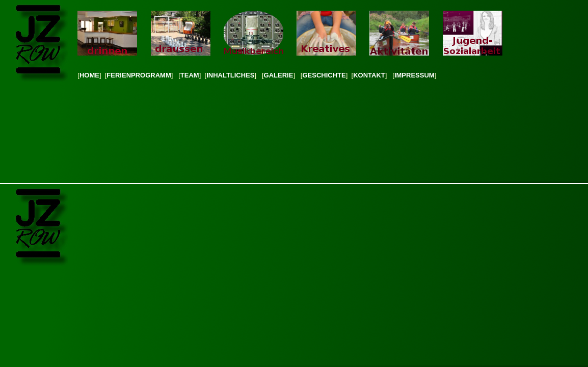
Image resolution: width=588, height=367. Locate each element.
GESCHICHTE (324, 75)
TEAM (190, 75)
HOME (89, 75)
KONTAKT (369, 75)
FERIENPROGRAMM (139, 75)
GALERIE (279, 75)
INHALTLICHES (230, 75)
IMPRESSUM (415, 75)
